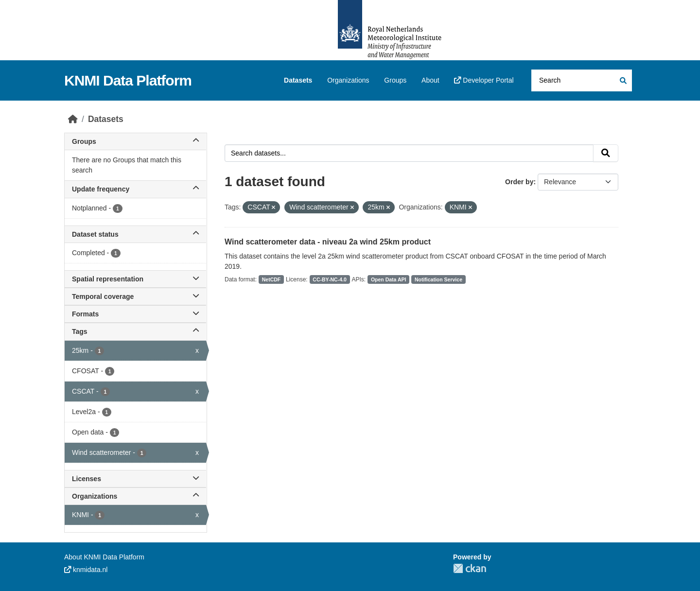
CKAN (470, 568)
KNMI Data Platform (128, 80)
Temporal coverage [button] (135, 296)
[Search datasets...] (582, 80)
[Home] (73, 119)
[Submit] (622, 80)
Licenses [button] (135, 479)
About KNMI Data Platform (104, 557)
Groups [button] (135, 141)
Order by (519, 182)
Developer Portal (484, 80)
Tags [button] (135, 331)
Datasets (298, 80)
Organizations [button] (135, 496)
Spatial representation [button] (135, 279)
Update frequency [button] (135, 189)
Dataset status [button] (135, 234)
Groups (395, 80)
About (430, 80)
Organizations (348, 80)
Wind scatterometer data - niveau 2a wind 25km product (328, 242)
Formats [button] (135, 314)
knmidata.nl (86, 570)
